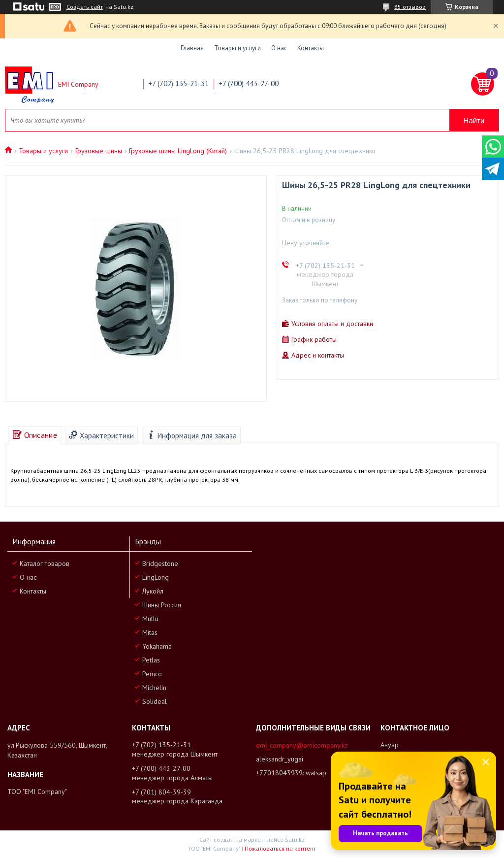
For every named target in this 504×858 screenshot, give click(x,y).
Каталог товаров (45, 563)
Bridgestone (160, 563)
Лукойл (153, 591)
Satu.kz (295, 840)
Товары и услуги (237, 48)
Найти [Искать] (474, 120)
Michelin (154, 688)
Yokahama (157, 646)
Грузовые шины (99, 151)
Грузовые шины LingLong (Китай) (178, 151)
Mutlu (150, 619)
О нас (279, 48)
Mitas (150, 632)
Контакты (311, 48)
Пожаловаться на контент (280, 848)
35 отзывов (410, 7)
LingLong (156, 577)
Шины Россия (162, 605)
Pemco (152, 674)
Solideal (155, 701)
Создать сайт (85, 7)
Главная (192, 48)
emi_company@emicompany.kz (302, 745)
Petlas (151, 660)
